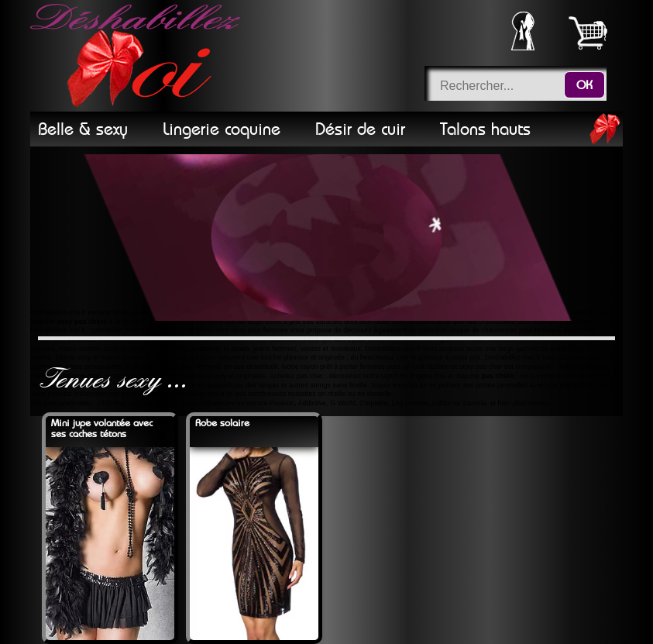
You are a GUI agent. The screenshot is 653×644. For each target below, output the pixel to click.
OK (584, 85)
